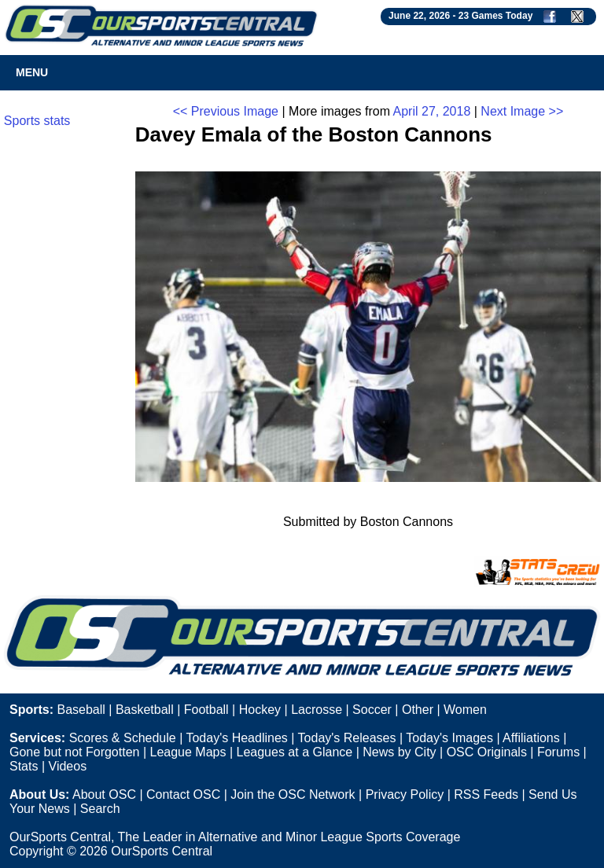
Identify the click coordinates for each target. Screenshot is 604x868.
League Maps (188, 752)
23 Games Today (496, 16)
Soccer (372, 710)
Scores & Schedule (123, 738)
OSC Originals (487, 752)
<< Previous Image (226, 111)
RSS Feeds (486, 794)
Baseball (81, 710)
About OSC (104, 794)
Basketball (145, 710)
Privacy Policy (405, 794)
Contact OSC (183, 794)
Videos (68, 766)
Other (418, 710)
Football (206, 710)
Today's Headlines (236, 738)
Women (465, 710)
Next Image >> (522, 111)
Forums (558, 752)
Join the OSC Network (293, 794)
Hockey (260, 710)
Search (100, 809)
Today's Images (449, 738)
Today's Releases (347, 738)
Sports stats (37, 121)
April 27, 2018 (432, 111)
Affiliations (531, 738)
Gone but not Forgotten (74, 752)
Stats (24, 766)
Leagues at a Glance (295, 752)
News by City (399, 752)
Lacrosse (317, 710)
